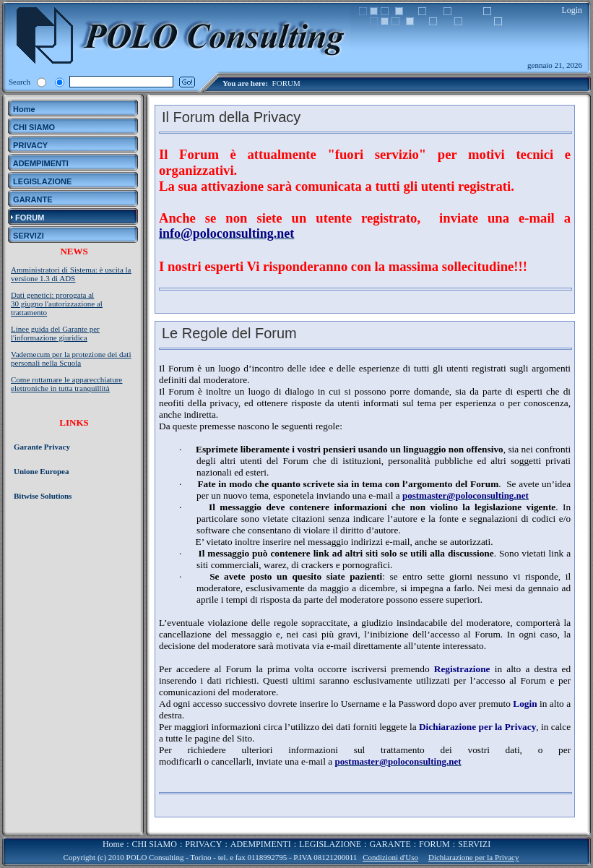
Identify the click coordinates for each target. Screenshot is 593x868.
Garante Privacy (42, 447)
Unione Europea (42, 471)
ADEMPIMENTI (261, 844)
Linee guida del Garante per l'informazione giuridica (55, 333)
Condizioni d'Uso (390, 857)
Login (572, 10)
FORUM (286, 83)
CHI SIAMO (155, 844)
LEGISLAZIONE (330, 844)
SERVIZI (474, 844)
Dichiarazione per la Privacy (474, 857)
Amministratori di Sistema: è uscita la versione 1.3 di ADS (71, 274)
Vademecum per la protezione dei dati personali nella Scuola (71, 358)
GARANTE (390, 844)
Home (113, 844)
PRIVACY (203, 844)
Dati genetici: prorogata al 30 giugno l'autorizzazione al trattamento (57, 304)
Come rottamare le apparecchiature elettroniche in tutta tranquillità (66, 384)
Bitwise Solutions (43, 496)
